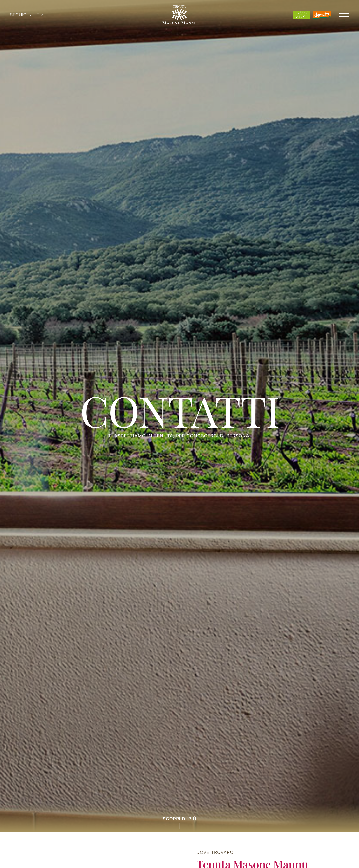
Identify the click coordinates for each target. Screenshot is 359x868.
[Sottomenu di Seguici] (30, 15)
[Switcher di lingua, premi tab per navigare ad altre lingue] (39, 15)
